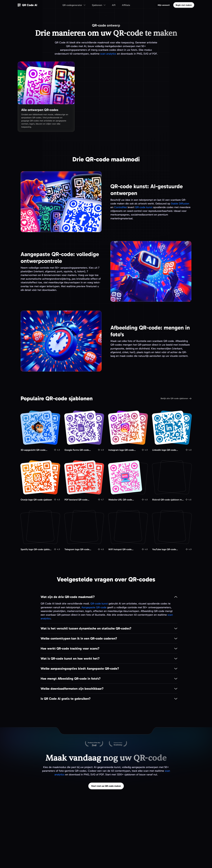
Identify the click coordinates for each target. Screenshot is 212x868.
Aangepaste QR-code (94, 607)
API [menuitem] (114, 5)
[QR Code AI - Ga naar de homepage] (27, 5)
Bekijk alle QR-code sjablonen (176, 398)
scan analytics (108, 54)
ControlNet (121, 207)
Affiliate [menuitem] (126, 5)
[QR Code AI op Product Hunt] (94, 744)
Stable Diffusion (180, 204)
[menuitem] (74, 5)
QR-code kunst (144, 207)
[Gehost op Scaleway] (118, 744)
